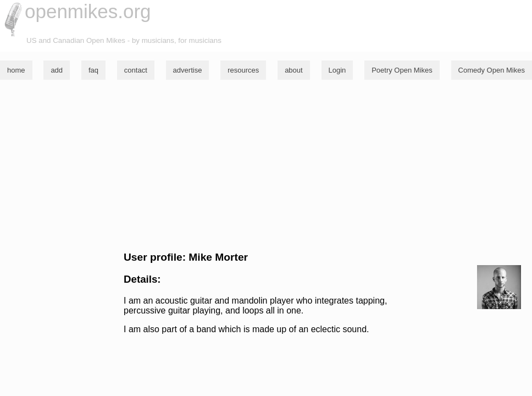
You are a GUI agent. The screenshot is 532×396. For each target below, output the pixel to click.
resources (243, 70)
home (16, 70)
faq (93, 70)
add (57, 70)
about (294, 70)
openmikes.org (88, 11)
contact (136, 70)
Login (337, 70)
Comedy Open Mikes (492, 70)
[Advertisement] (266, 166)
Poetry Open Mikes (402, 70)
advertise (188, 70)
